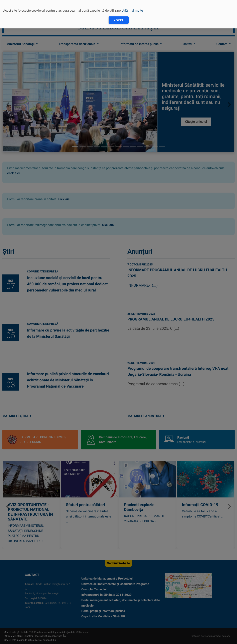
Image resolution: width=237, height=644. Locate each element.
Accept (119, 20)
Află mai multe (133, 11)
